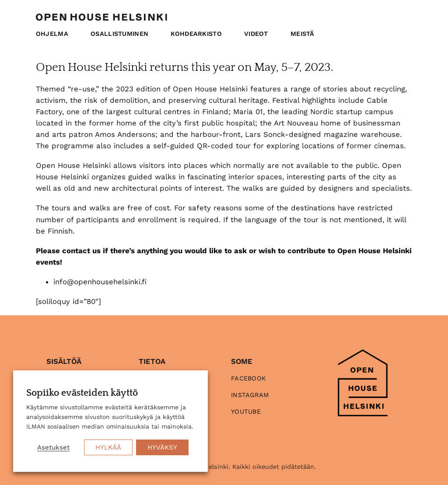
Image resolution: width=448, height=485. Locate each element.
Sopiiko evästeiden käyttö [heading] (82, 393)
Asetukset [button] (53, 447)
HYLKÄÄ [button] (108, 447)
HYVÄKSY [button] (162, 447)
